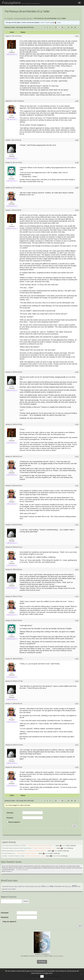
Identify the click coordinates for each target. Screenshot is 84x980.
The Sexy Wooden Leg (8, 853)
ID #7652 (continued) (22, 870)
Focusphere (21, 3)
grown (70, 886)
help (51, 886)
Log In (75, 826)
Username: (10, 813)
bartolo (32, 886)
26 (75, 27)
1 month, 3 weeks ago (46, 23)
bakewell (12, 886)
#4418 (77, 620)
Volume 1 (38, 954)
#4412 (77, 525)
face (44, 886)
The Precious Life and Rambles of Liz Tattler (14, 846)
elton (36, 886)
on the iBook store (38, 956)
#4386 (77, 140)
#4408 (77, 372)
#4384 (77, 101)
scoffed (20, 886)
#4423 (77, 681)
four (23, 886)
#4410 (77, 457)
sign (16, 886)
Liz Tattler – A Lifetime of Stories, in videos (13, 856)
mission (27, 886)
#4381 (77, 36)
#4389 (77, 188)
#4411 (77, 486)
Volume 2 (46, 954)
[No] (81, 974)
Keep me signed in (14, 822)
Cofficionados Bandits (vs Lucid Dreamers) (13, 851)
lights (40, 886)
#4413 (77, 547)
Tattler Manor (12, 54)
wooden (13, 889)
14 (56, 27)
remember (57, 886)
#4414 (77, 570)
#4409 (77, 424)
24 (68, 27)
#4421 (77, 659)
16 (62, 27)
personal (5, 889)
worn (79, 886)
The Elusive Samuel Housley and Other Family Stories (17, 848)
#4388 (77, 163)
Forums (10, 18)
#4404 (77, 210)
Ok (42, 976)
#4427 (77, 745)
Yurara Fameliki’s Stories (23, 18)
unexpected (5, 886)
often (63, 886)
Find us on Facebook (58, 956)
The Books (42, 962)
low (67, 886)
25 (72, 27)
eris (74, 886)
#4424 (77, 704)
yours (48, 886)
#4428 (77, 767)
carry (9, 889)
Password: (10, 818)
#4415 (77, 596)
